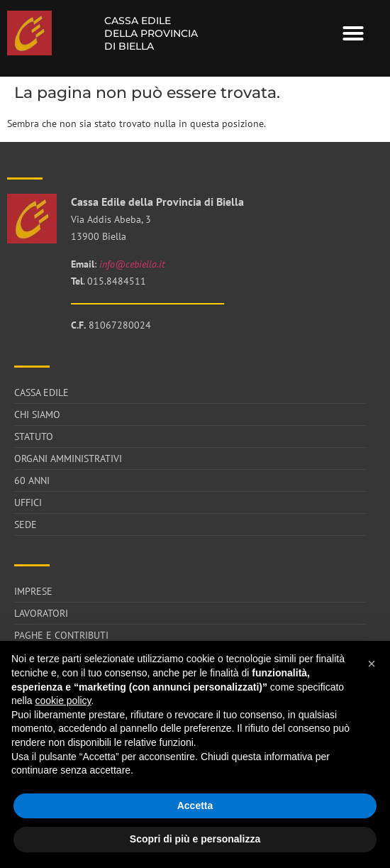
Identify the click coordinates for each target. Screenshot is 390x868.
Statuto (34, 436)
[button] (353, 33)
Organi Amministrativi (68, 458)
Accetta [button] (195, 806)
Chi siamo (37, 414)
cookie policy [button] (63, 701)
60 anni (32, 480)
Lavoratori (41, 613)
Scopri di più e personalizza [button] (195, 839)
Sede (26, 524)
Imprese (33, 591)
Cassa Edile (41, 392)
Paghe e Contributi (61, 635)
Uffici (28, 502)
